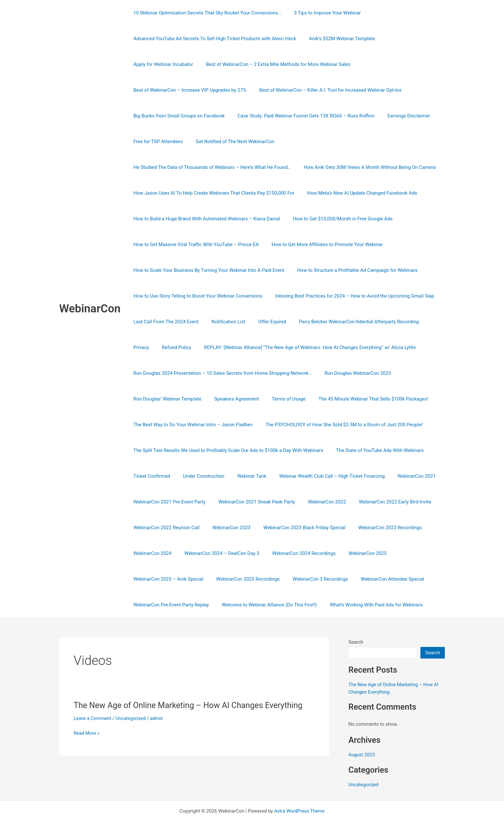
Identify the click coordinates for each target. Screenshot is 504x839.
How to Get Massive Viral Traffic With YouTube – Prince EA (304, 219)
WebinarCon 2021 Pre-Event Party (168, 502)
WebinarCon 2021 (402, 476)
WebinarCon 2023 (227, 528)
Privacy (307, 322)
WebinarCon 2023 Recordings (379, 528)
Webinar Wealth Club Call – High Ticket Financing (320, 476)
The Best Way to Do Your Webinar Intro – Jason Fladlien (191, 425)
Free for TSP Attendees (355, 116)
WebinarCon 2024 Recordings (296, 553)
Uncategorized (132, 718)
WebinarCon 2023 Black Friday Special (296, 528)
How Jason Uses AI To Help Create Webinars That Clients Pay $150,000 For (354, 167)
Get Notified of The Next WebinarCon (171, 142)
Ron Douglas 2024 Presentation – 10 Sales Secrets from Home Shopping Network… (221, 373)
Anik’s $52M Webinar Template (337, 39)
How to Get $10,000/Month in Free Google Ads (182, 219)
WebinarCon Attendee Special (381, 579)
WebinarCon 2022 (319, 502)
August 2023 (362, 754)
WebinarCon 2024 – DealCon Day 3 (217, 553)
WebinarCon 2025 (356, 553)
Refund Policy (339, 322)
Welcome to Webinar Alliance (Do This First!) (265, 605)
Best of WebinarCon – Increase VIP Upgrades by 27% (343, 64)
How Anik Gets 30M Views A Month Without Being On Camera (198, 167)
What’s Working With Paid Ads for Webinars (368, 605)
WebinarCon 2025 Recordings (243, 579)
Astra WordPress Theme (299, 811)
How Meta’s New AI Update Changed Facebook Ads (187, 193)
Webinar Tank (244, 476)
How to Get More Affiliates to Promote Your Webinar (187, 244)
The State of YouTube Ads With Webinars (375, 450)
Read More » (87, 733)
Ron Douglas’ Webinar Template (166, 399)
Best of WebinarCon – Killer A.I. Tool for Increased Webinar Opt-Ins (203, 90)
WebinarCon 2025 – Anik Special (167, 579)
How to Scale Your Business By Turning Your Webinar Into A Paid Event (328, 244)
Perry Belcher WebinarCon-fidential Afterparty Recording (229, 322)
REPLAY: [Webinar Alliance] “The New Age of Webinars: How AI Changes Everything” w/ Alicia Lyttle (238, 347)
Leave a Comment (93, 718)
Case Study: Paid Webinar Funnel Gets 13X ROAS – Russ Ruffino (200, 116)
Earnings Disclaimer (300, 116)
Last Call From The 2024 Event (333, 296)
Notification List (392, 296)
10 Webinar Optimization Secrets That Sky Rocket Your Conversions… (206, 13)
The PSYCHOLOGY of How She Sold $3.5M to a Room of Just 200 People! (339, 425)
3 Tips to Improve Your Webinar (322, 13)
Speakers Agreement (232, 399)
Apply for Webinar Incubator (410, 39)
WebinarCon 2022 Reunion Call (165, 528)
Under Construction (199, 476)
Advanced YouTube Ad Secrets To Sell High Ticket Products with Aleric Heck (213, 39)
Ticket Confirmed (150, 476)
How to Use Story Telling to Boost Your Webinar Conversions (326, 270)
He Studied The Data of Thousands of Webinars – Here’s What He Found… (299, 142)
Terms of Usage (280, 399)
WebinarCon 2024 (151, 553)
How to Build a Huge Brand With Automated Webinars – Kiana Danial (325, 193)
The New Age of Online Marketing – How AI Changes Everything (192, 705)
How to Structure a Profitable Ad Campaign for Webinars (192, 270)
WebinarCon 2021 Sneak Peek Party (252, 502)
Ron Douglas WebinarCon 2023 (353, 373)
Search (356, 642)
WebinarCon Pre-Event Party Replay (170, 605)
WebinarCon (90, 309)
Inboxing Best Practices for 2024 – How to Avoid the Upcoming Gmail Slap (211, 296)
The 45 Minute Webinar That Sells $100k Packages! (362, 399)
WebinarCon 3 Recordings (312, 579)
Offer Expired (146, 322)
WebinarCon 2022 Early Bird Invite (384, 502)
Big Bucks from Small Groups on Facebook (329, 90)
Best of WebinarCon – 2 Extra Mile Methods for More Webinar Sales (204, 64)
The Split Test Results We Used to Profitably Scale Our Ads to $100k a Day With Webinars (227, 450)
